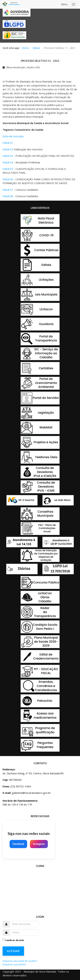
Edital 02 (8, 149)
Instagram (39, 844)
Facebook (18, 844)
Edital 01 (8, 143)
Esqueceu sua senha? (14, 964)
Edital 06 (8, 179)
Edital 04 (8, 162)
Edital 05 (8, 169)
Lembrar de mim (15, 940)
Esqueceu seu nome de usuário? (20, 961)
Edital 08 (8, 196)
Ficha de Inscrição (13, 136)
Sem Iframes (41, 889)
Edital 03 (8, 156)
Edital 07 (8, 190)
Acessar (13, 951)
